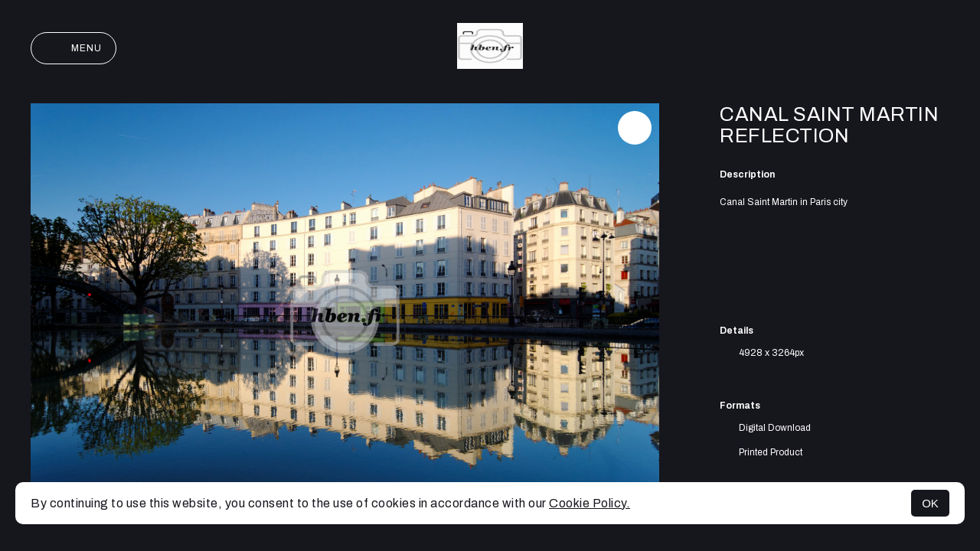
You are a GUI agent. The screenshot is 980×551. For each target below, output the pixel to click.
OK (930, 503)
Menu (73, 48)
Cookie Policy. (590, 503)
